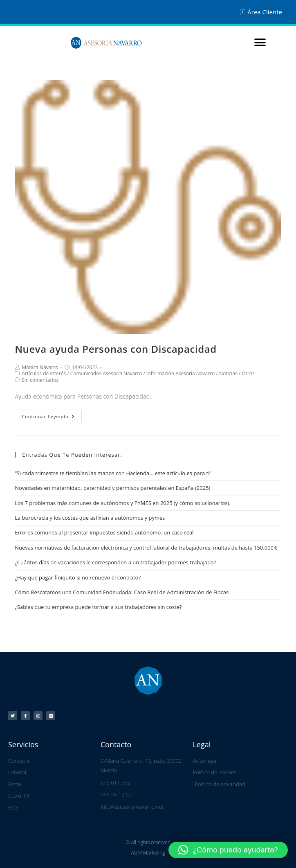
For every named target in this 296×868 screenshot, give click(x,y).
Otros (248, 373)
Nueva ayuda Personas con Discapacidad (116, 349)
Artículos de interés (44, 373)
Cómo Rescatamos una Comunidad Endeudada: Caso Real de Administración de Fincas (122, 592)
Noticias (228, 373)
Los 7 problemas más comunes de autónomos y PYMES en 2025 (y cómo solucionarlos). (123, 503)
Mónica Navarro (40, 367)
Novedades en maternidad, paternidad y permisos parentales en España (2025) (112, 488)
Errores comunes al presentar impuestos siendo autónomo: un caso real (104, 532)
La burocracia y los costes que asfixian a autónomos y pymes (90, 518)
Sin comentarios (40, 380)
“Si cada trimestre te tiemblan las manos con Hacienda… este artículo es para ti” (113, 473)
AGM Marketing (148, 852)
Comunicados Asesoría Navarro (106, 373)
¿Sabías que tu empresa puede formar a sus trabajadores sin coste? (98, 607)
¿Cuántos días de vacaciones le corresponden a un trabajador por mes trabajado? (115, 562)
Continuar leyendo (48, 416)
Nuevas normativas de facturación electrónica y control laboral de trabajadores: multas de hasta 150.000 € (146, 548)
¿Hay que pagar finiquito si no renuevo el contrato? (78, 577)
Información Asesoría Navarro (181, 373)
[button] (260, 43)
